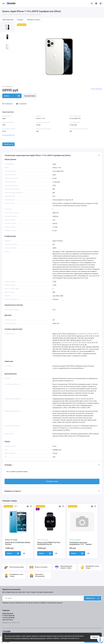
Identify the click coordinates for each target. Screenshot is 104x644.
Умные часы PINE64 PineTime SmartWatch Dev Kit (49, 543)
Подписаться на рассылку (11, 589)
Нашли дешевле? (97, 89)
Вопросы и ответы (34, 20)
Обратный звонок (8, 620)
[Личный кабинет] (96, 3)
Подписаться (93, 598)
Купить (13, 553)
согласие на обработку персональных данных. (48, 603)
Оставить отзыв (52, 481)
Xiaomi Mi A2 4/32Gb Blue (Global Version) (18, 543)
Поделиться (8, 144)
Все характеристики (8, 135)
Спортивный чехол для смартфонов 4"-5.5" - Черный (80, 543)
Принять (95, 637)
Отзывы (21, 20)
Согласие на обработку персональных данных (30, 638)
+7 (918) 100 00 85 (8, 618)
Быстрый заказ (30, 96)
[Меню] (3, 3)
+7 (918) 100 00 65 (8, 616)
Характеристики (8, 20)
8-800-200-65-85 (8, 614)
